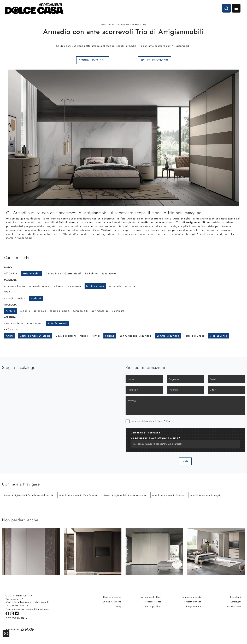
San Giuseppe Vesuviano (136, 336)
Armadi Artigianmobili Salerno (168, 495)
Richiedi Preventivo (154, 60)
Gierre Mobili (73, 274)
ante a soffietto (14, 323)
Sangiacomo (109, 274)
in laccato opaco (39, 286)
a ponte (25, 311)
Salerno (110, 336)
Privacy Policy (163, 421)
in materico (74, 286)
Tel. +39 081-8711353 (17, 606)
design (21, 298)
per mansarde (100, 311)
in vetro (130, 286)
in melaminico (95, 286)
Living (118, 606)
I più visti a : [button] (12, 330)
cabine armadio (60, 311)
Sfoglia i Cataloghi (93, 60)
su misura (118, 311)
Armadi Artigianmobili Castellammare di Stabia (28, 495)
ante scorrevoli (58, 323)
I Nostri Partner (193, 602)
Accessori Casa (153, 602)
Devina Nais (53, 274)
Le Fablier (92, 274)
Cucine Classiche (112, 602)
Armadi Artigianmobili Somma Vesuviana (125, 495)
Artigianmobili (31, 274)
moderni (36, 298)
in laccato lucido (14, 286)
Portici (96, 336)
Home (104, 25)
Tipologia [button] (10, 305)
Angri (9, 336)
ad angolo (40, 311)
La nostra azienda (192, 597)
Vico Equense (218, 336)
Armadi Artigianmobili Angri (205, 495)
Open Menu (236, 8)
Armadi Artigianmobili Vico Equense (78, 495)
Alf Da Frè (11, 274)
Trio (144, 25)
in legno (58, 286)
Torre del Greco (194, 336)
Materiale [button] (10, 280)
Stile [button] (7, 292)
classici (9, 298)
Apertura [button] (10, 317)
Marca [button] (8, 267)
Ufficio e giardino (152, 606)
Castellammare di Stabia (35, 336)
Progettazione (194, 606)
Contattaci (235, 597)
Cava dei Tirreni (66, 336)
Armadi (136, 25)
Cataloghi (236, 602)
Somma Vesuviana (168, 336)
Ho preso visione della (150, 421)
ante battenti (35, 323)
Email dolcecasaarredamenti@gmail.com (27, 609)
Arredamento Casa (119, 25)
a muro (10, 311)
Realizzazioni (234, 606)
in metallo (115, 286)
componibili (80, 311)
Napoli (84, 336)
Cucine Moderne (112, 597)
